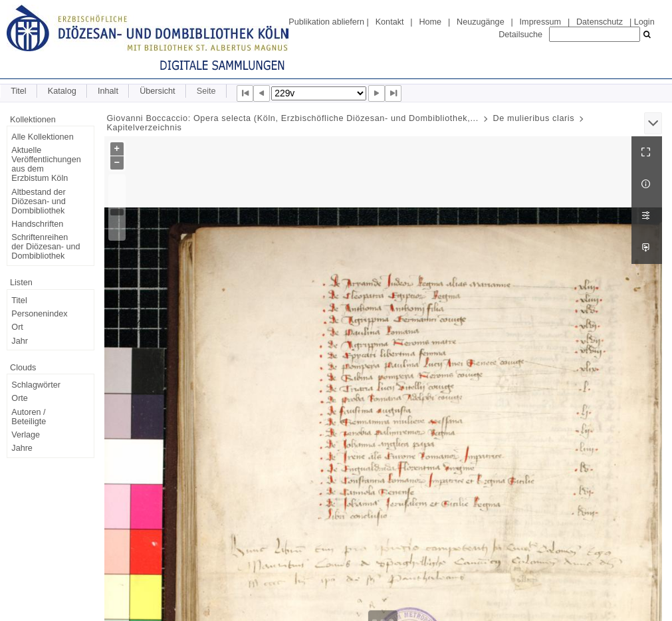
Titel (18, 91)
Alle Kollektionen (42, 137)
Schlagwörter (36, 385)
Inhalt (108, 91)
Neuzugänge (481, 22)
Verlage (26, 435)
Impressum (540, 22)
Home (430, 22)
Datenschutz (600, 22)
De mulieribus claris (533, 118)
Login (644, 22)
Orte (20, 398)
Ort (17, 327)
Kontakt (390, 22)
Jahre (22, 448)
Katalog (62, 91)
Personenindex (39, 314)
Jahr (20, 341)
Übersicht (157, 91)
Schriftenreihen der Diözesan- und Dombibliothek (46, 247)
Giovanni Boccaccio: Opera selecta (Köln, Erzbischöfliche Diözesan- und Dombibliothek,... (292, 118)
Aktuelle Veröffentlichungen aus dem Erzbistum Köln (46, 164)
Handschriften (37, 224)
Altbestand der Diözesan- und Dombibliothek (38, 201)
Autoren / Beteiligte (29, 417)
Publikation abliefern (326, 22)
